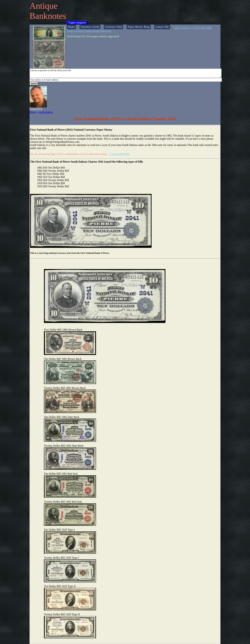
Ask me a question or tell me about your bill (126, 73)
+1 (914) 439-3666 (119, 154)
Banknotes (48, 16)
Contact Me (162, 27)
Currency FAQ (113, 27)
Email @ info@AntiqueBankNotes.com (89, 31)
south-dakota (46, 112)
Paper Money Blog (139, 27)
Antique (43, 6)
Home (71, 27)
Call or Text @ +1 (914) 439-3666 (193, 28)
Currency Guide (90, 27)
